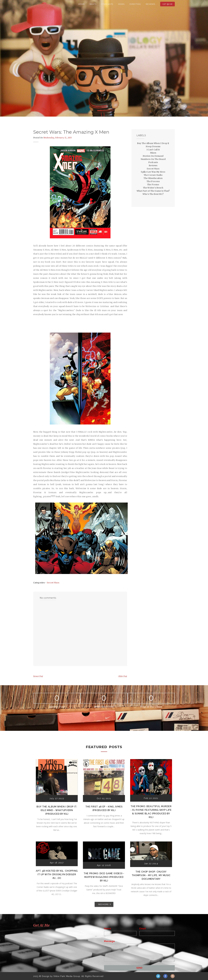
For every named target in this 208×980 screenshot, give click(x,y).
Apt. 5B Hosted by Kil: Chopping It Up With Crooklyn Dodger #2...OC (57, 874)
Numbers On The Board (153, 159)
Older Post (123, 676)
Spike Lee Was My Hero (153, 172)
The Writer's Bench (153, 188)
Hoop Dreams (153, 146)
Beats (93, 4)
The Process (153, 181)
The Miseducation (153, 178)
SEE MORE (103, 904)
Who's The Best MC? (153, 194)
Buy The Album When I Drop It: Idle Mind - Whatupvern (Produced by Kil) (57, 810)
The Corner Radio (153, 175)
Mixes (121, 4)
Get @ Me (167, 4)
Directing (135, 4)
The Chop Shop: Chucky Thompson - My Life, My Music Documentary (151, 875)
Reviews (151, 4)
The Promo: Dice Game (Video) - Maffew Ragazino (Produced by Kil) (104, 877)
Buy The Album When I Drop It (153, 143)
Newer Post (38, 676)
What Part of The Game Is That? (153, 191)
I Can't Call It (153, 150)
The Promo (153, 185)
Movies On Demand (153, 156)
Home (82, 4)
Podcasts (107, 4)
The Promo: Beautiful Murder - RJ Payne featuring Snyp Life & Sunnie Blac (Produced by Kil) (151, 812)
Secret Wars (53, 583)
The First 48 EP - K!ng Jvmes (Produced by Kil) (104, 808)
